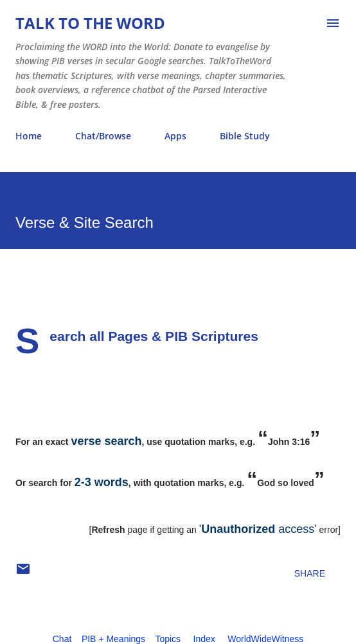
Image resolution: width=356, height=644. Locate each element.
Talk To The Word (90, 23)
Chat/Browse (103, 136)
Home (29, 136)
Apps (175, 136)
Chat (62, 639)
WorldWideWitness (265, 639)
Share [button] (310, 573)
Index (204, 639)
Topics (168, 639)
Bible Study (245, 136)
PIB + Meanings (113, 639)
